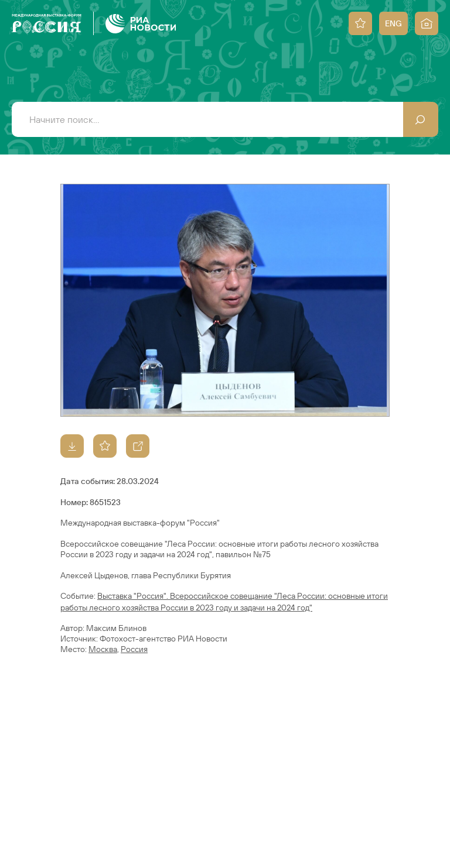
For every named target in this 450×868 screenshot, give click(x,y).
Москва (103, 649)
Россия (134, 649)
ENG (393, 23)
